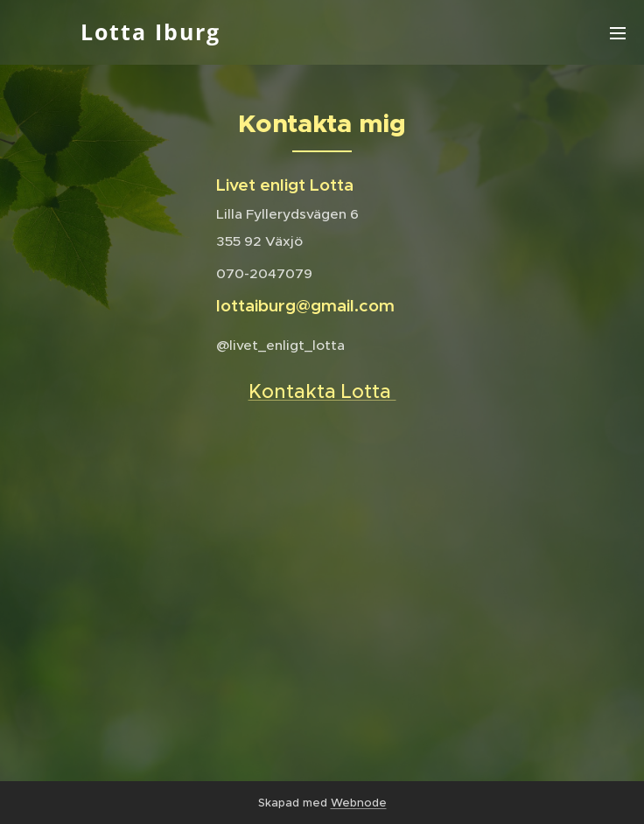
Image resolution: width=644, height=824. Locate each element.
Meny (618, 33)
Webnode (359, 803)
